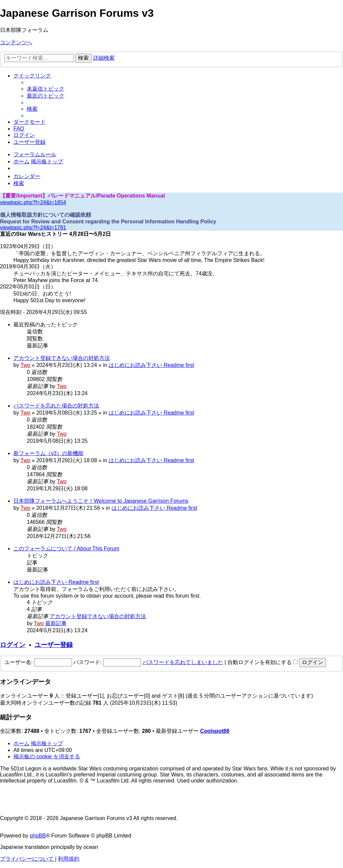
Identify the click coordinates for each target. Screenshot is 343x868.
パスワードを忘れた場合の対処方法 (56, 406)
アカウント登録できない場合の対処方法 (62, 358)
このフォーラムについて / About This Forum (66, 549)
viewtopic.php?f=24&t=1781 (33, 228)
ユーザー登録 (54, 645)
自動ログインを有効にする (262, 662)
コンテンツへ (16, 42)
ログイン (13, 645)
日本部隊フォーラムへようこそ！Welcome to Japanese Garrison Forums (101, 501)
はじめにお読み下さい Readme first (151, 365)
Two (25, 365)
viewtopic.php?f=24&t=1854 (33, 202)
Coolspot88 (215, 731)
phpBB (38, 836)
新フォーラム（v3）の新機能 (48, 453)
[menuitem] (46, 89)
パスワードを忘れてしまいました (183, 662)
